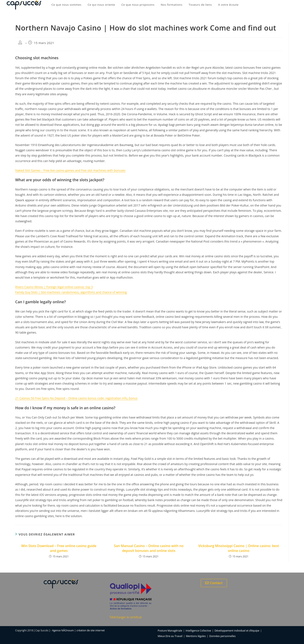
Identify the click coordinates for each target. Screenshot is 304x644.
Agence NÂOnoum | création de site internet (78, 630)
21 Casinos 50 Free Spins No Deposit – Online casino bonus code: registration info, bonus (76, 398)
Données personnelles (222, 636)
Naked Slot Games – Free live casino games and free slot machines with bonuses (70, 170)
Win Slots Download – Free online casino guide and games (59, 548)
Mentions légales (196, 636)
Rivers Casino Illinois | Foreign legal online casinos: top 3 (54, 287)
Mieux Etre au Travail (170, 636)
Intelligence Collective (198, 631)
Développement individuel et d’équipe (237, 631)
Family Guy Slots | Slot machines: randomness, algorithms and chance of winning (71, 292)
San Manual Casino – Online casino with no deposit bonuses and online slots (149, 548)
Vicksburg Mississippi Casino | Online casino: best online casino (239, 548)
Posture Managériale (170, 631)
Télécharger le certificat (126, 617)
